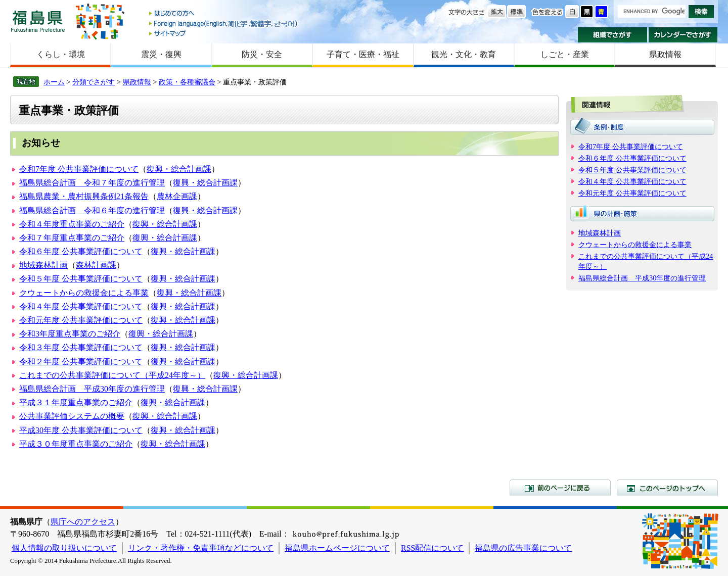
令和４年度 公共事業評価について (81, 306)
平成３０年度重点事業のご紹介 (76, 444)
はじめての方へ (224, 14)
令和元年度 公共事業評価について (81, 320)
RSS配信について (432, 548)
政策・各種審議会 (187, 82)
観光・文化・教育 (464, 54)
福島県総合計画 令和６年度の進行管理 (92, 210)
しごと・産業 (565, 54)
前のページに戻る (560, 488)
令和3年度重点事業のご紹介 (70, 334)
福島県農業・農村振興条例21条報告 (84, 196)
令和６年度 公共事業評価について (81, 251)
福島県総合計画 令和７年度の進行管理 (92, 183)
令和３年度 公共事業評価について (81, 347)
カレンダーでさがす (683, 35)
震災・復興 (161, 54)
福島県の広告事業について (523, 548)
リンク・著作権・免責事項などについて (201, 548)
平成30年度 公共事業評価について (81, 430)
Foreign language (224, 23)
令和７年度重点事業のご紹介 (72, 238)
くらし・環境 (61, 54)
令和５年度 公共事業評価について (81, 279)
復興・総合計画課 (179, 169)
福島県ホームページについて (337, 548)
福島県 (38, 21)
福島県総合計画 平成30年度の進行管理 (92, 389)
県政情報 (665, 54)
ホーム (54, 82)
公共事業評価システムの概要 (72, 416)
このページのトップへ (667, 488)
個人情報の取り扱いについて (64, 548)
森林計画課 (96, 265)
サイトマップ (224, 33)
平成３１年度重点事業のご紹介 (76, 402)
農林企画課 (177, 196)
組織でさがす (612, 35)
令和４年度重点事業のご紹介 (72, 224)
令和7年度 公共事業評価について (79, 169)
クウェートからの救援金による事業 (84, 293)
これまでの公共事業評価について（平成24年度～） (112, 375)
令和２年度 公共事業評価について (81, 362)
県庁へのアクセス (83, 522)
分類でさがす (94, 82)
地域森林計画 (43, 265)
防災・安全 (262, 54)
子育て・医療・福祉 (363, 54)
